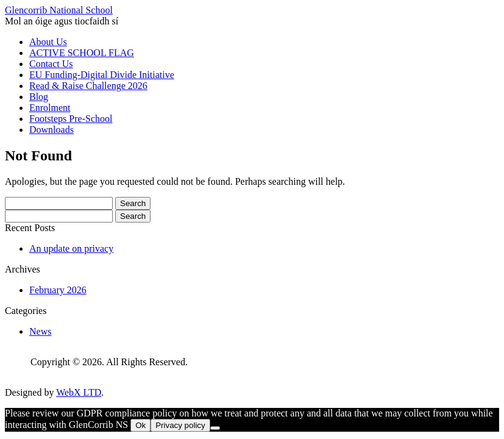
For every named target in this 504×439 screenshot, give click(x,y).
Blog (39, 97)
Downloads (51, 130)
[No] (215, 428)
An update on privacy (71, 248)
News (40, 331)
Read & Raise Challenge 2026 (88, 86)
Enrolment (50, 108)
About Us (48, 42)
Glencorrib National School (59, 10)
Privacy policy (180, 425)
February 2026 (58, 290)
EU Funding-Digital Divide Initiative (102, 75)
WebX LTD (79, 392)
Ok (140, 425)
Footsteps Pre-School (71, 119)
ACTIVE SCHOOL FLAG (82, 53)
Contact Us (51, 64)
